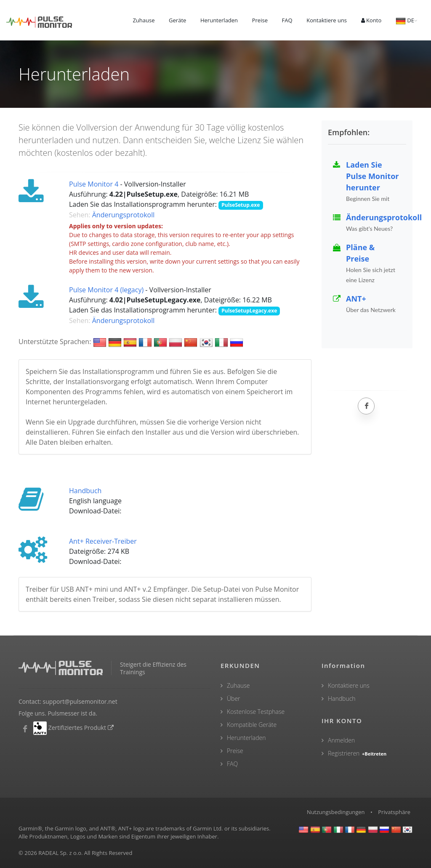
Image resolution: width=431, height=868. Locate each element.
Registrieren (358, 753)
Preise (260, 20)
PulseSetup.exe (241, 205)
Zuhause (144, 20)
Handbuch (85, 491)
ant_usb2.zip (142, 562)
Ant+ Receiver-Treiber (103, 541)
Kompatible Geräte (252, 725)
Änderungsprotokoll (124, 215)
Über (234, 698)
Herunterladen (219, 20)
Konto (371, 20)
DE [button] (405, 21)
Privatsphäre (394, 812)
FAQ (287, 20)
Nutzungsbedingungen (336, 812)
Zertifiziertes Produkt (81, 728)
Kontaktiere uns (327, 20)
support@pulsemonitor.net (80, 701)
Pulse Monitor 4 (94, 184)
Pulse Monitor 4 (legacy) (106, 290)
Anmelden (341, 740)
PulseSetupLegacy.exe (249, 311)
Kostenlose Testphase (256, 712)
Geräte (177, 20)
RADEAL (48, 853)
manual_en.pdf (145, 511)
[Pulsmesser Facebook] (25, 729)
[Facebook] (366, 406)
